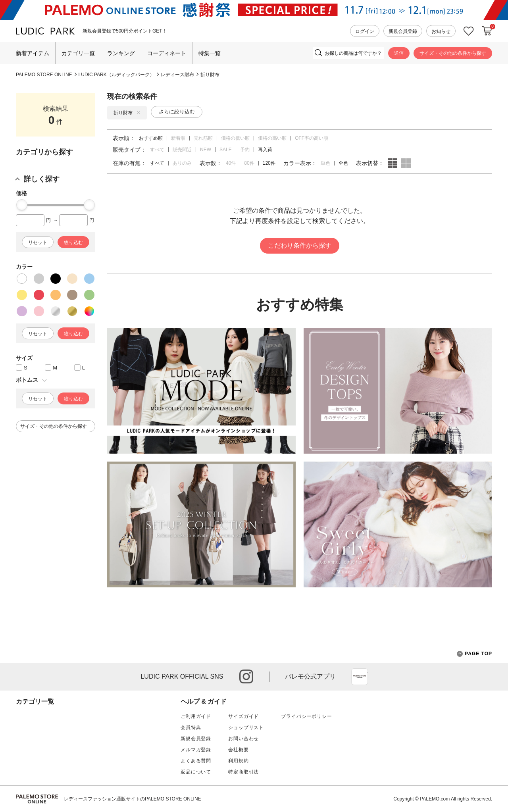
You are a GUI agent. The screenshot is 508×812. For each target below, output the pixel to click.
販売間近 (182, 150)
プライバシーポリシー (306, 716)
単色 (325, 163)
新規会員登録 (403, 31)
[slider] (22, 205)
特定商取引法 (243, 772)
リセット (38, 242)
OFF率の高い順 (312, 138)
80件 (249, 163)
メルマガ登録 (196, 750)
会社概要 (238, 750)
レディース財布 (177, 75)
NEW (206, 150)
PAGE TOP (474, 654)
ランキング (121, 53)
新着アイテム (33, 53)
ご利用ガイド (196, 716)
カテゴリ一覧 (78, 53)
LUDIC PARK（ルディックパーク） (116, 75)
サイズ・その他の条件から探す (453, 53)
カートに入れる (487, 31)
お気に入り (469, 31)
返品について (196, 772)
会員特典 (191, 727)
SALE (226, 150)
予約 (245, 150)
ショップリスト (246, 727)
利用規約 (238, 761)
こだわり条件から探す (300, 245)
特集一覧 (210, 53)
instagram (246, 676)
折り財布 (210, 75)
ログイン (365, 31)
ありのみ (182, 163)
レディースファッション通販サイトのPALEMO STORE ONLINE (133, 799)
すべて (157, 150)
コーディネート (167, 53)
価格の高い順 (272, 138)
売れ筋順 (203, 138)
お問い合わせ (243, 739)
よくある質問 (196, 761)
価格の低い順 (235, 138)
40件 (231, 163)
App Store (360, 677)
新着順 (178, 138)
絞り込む (73, 242)
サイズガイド (243, 716)
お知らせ (441, 31)
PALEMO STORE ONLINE (44, 75)
